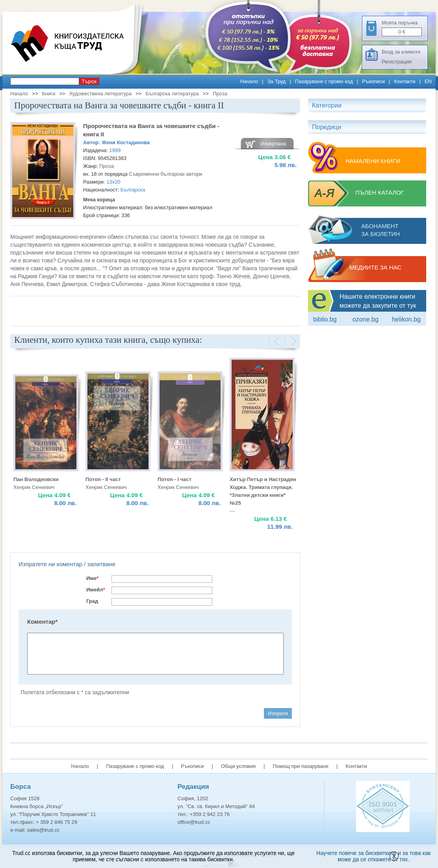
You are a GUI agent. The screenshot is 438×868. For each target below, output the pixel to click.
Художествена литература (101, 94)
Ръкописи (373, 81)
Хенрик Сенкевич (34, 487)
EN (428, 81)
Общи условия (238, 766)
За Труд (277, 81)
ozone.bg (366, 319)
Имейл (96, 590)
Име (92, 578)
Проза (220, 94)
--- (232, 511)
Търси (89, 81)
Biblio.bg (325, 319)
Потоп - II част (103, 479)
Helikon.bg (406, 319)
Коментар (42, 622)
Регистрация (397, 62)
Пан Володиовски (36, 479)
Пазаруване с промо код (324, 81)
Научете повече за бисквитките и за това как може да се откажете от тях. (373, 856)
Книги (48, 94)
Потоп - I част (174, 479)
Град (92, 601)
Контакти (405, 81)
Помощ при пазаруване (301, 766)
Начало (249, 81)
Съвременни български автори (165, 174)
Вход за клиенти (401, 52)
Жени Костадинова (126, 142)
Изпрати (278, 713)
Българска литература (172, 94)
